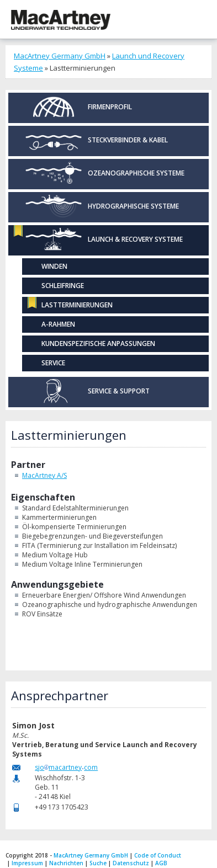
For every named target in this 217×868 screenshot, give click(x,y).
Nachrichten (66, 863)
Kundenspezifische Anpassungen (98, 344)
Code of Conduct (158, 855)
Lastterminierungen (77, 305)
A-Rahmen (58, 324)
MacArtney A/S (44, 475)
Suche (98, 863)
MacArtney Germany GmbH (60, 56)
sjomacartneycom (66, 767)
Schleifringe (63, 286)
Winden (54, 266)
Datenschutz (131, 863)
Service (53, 363)
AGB (161, 863)
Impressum (27, 863)
